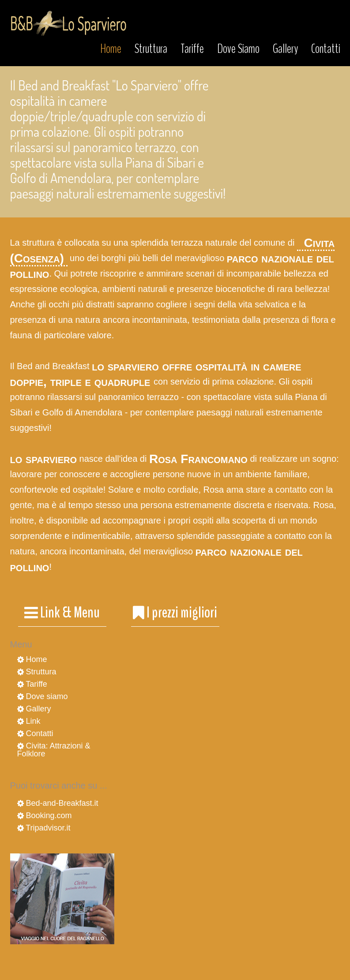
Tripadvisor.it (44, 828)
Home (111, 49)
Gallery (285, 49)
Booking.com (45, 815)
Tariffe (192, 49)
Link (29, 721)
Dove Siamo (238, 49)
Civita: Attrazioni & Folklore (54, 750)
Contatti (326, 49)
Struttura (151, 49)
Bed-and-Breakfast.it (58, 803)
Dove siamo (43, 696)
